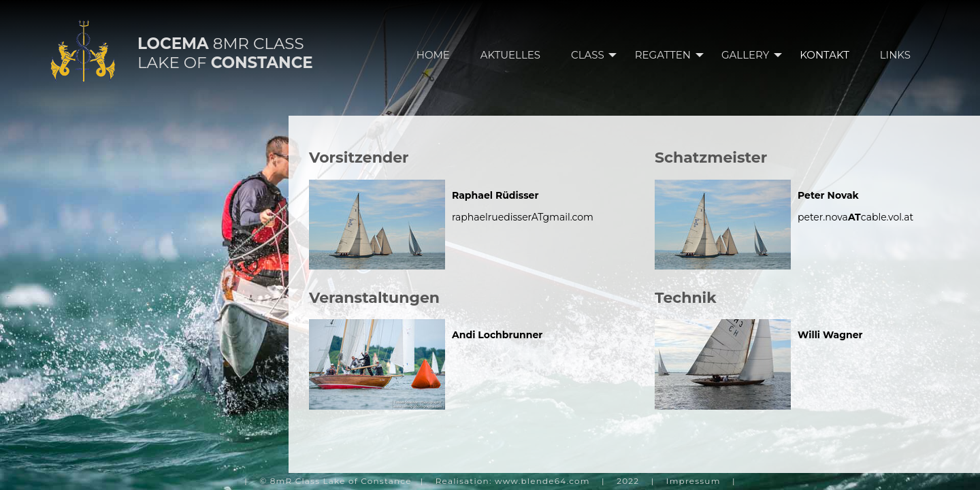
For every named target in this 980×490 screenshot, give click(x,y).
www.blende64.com (542, 481)
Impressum (693, 481)
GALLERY (755, 55)
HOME (433, 55)
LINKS (895, 55)
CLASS (598, 55)
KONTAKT (824, 55)
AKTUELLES (510, 55)
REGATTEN (673, 55)
